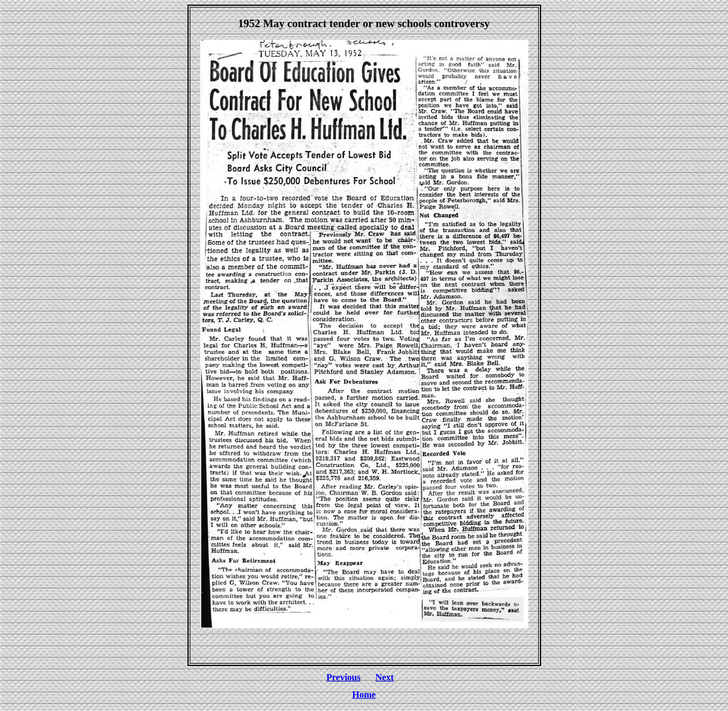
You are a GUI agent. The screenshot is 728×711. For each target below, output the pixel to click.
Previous (344, 677)
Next (385, 677)
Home (364, 695)
